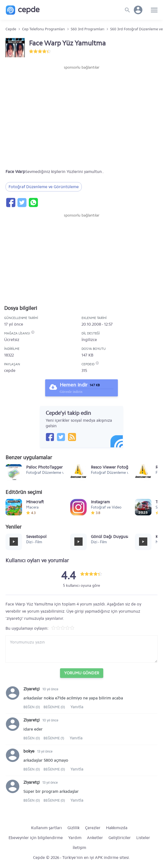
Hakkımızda (117, 828)
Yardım (75, 838)
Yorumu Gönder (82, 673)
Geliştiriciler (120, 838)
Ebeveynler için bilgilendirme (36, 838)
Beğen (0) (32, 707)
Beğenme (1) (54, 738)
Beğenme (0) (54, 707)
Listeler (143, 838)
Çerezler (93, 828)
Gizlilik (74, 828)
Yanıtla (77, 707)
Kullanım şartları (47, 828)
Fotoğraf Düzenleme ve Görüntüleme (44, 187)
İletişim (79, 848)
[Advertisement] (81, 87)
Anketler (95, 838)
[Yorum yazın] (81, 649)
